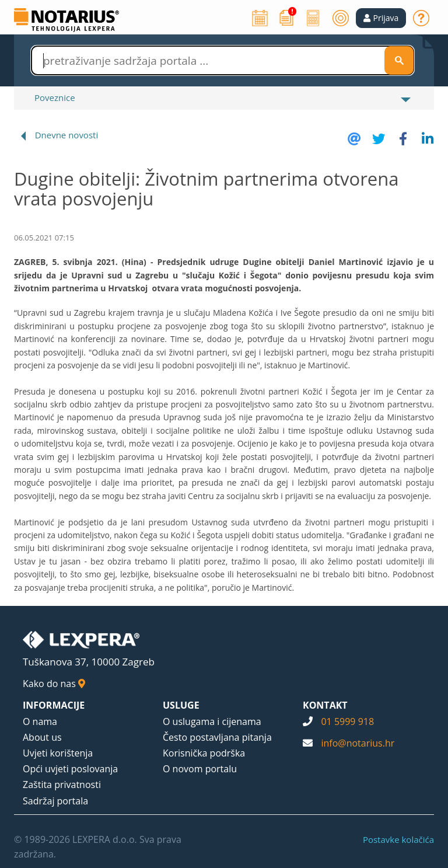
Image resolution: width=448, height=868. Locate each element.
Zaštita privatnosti (62, 785)
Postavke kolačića (398, 839)
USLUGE (181, 705)
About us (42, 737)
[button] (381, 18)
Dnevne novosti (67, 135)
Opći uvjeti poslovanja (70, 769)
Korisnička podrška (204, 753)
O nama (40, 721)
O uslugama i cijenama (212, 721)
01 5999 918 (347, 721)
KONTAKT (325, 705)
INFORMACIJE (54, 705)
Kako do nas (54, 684)
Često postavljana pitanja (217, 737)
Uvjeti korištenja (58, 753)
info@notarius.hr (358, 743)
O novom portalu (200, 769)
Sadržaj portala (55, 801)
